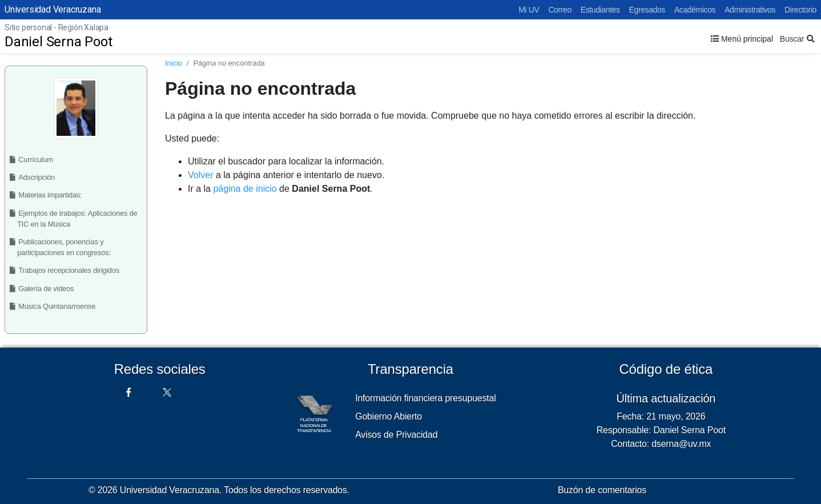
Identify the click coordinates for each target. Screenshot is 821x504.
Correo (560, 10)
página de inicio (245, 189)
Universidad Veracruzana (53, 9)
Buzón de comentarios (602, 490)
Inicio (174, 63)
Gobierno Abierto (389, 416)
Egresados (647, 10)
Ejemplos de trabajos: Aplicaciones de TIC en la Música (76, 219)
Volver (200, 175)
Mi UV (529, 10)
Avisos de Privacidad (396, 435)
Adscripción (34, 177)
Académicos (695, 10)
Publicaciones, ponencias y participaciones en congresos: (63, 247)
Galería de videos (44, 289)
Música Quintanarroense (55, 306)
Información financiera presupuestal (425, 398)
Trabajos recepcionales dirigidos (67, 270)
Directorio (800, 10)
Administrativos (750, 10)
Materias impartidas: (48, 195)
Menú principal (742, 39)
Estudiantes (600, 10)
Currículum (33, 160)
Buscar (797, 39)
